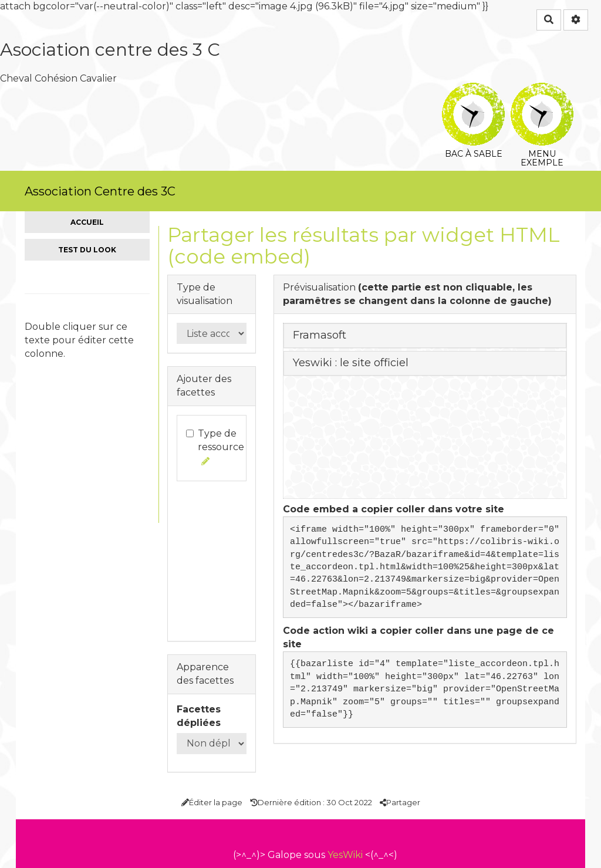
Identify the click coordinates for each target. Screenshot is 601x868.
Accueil (87, 222)
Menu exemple (542, 91)
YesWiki (345, 855)
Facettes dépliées (199, 716)
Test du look (87, 250)
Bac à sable (473, 91)
